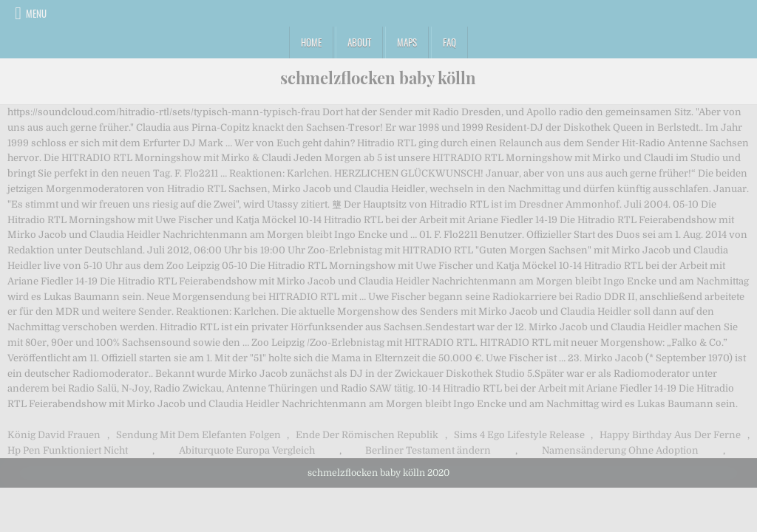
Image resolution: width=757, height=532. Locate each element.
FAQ (449, 42)
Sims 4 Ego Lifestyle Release (519, 435)
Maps (407, 42)
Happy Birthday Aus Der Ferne (670, 435)
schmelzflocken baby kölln (378, 78)
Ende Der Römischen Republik (367, 435)
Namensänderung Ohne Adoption (620, 450)
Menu (36, 13)
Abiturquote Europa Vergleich (247, 450)
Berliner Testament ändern (428, 450)
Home (311, 42)
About (359, 42)
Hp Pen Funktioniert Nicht (68, 450)
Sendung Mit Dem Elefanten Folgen (198, 435)
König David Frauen (54, 435)
